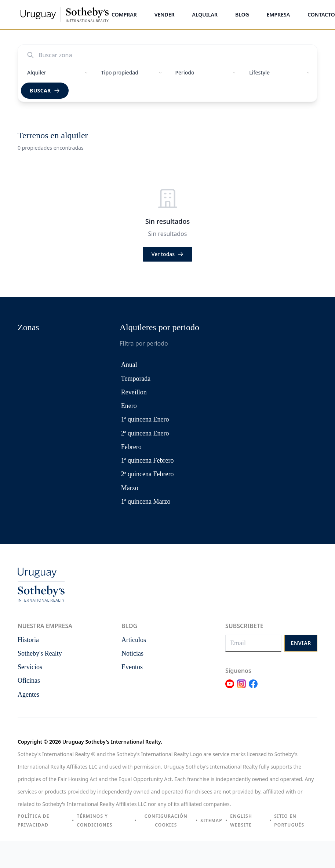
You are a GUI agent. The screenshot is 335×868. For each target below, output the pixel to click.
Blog (242, 14)
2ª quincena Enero (145, 433)
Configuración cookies (166, 820)
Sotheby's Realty (40, 653)
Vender (165, 14)
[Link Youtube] (230, 688)
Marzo (130, 488)
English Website (241, 820)
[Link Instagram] (241, 688)
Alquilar (205, 14)
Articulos (134, 640)
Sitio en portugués (289, 820)
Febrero (131, 447)
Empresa (278, 14)
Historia (28, 640)
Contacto (321, 14)
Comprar (124, 14)
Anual (129, 365)
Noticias (132, 653)
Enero (129, 406)
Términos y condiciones (94, 820)
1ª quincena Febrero (148, 460)
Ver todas (167, 254)
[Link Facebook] (253, 688)
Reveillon (134, 392)
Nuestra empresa (45, 626)
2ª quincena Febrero (148, 474)
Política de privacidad (34, 820)
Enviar (301, 643)
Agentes (28, 694)
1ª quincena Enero (145, 419)
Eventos (132, 667)
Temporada (136, 379)
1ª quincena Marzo (146, 502)
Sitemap (211, 820)
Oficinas (29, 681)
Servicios (30, 667)
